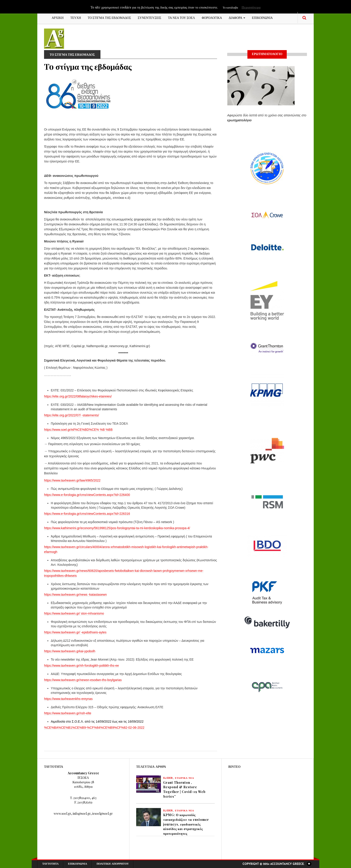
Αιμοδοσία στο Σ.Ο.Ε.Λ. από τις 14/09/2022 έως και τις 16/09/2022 (97, 721)
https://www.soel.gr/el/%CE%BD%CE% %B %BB (78, 430)
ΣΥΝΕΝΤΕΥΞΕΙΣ (150, 17)
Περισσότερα (251, 7)
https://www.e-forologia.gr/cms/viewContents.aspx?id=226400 (87, 495)
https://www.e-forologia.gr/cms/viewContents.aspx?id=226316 (87, 514)
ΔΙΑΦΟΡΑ (237, 17)
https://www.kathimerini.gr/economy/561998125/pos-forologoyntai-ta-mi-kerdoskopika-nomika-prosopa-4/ (117, 528)
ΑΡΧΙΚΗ (58, 17)
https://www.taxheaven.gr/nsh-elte (68, 713)
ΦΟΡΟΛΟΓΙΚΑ (212, 17)
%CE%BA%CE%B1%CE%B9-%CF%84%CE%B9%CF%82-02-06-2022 (94, 728)
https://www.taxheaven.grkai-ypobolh (70, 651)
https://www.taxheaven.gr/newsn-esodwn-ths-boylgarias (83, 680)
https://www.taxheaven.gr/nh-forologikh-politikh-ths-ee (81, 666)
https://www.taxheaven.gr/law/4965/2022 (72, 480)
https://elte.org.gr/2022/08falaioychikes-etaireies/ (78, 396)
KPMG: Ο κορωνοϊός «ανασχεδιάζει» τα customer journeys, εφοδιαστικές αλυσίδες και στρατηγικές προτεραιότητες (186, 825)
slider (168, 778)
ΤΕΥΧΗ (76, 17)
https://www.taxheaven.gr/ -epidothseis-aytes (75, 632)
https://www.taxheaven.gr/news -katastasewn (75, 595)
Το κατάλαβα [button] (230, 7)
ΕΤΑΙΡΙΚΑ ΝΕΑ (185, 778)
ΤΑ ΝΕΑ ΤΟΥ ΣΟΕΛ (182, 17)
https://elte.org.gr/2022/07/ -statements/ (71, 415)
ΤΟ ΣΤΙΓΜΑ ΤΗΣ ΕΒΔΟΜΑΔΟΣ (109, 17)
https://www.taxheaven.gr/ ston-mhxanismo (74, 613)
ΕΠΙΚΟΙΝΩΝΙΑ (262, 17)
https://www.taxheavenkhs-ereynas (68, 699)
